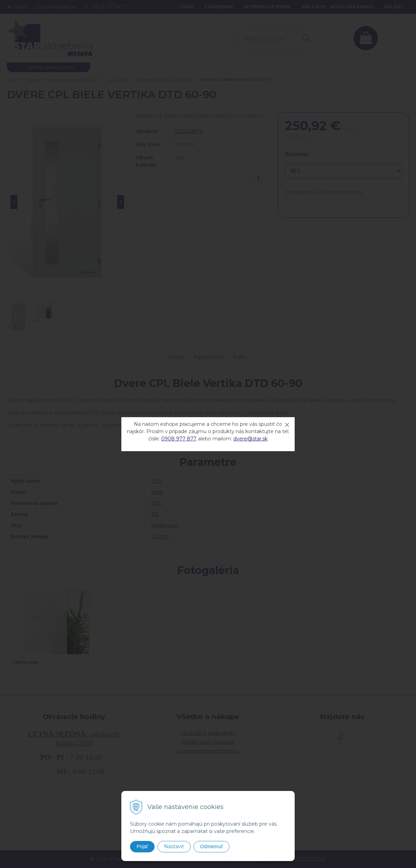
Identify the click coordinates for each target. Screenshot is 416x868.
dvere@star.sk (250, 439)
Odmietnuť (211, 846)
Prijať (142, 846)
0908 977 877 (179, 439)
